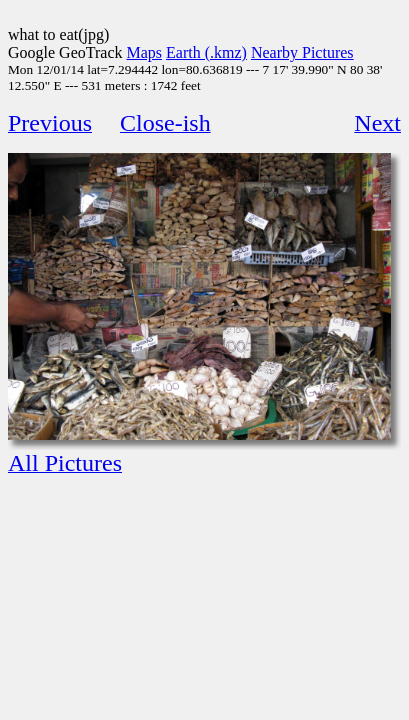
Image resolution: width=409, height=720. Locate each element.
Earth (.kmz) (206, 52)
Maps (145, 52)
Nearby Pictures (302, 52)
